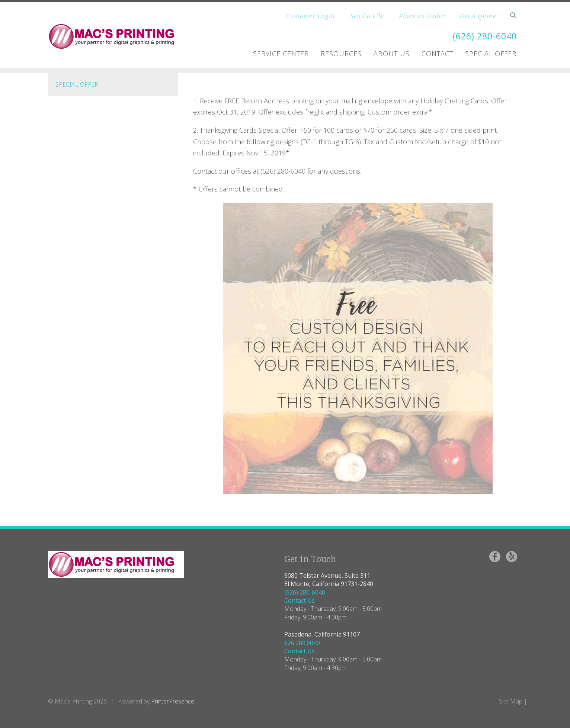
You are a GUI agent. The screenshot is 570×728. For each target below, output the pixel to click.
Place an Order (422, 16)
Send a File (367, 16)
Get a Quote (478, 16)
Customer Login (311, 16)
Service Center (281, 54)
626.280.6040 (302, 643)
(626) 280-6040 (483, 36)
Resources (341, 54)
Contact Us (300, 600)
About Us (392, 54)
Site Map (511, 701)
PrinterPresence (173, 701)
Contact (437, 54)
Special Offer (491, 54)
